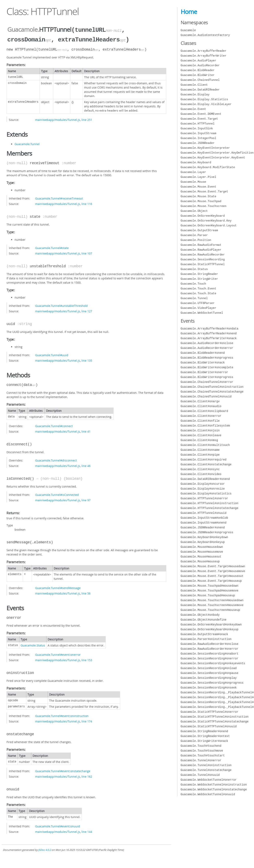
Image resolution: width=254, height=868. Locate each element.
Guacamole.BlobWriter (198, 75)
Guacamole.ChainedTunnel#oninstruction (212, 387)
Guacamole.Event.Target (199, 119)
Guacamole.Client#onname (200, 450)
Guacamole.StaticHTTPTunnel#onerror (210, 712)
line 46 (86, 465)
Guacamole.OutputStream (199, 230)
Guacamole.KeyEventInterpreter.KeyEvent (213, 158)
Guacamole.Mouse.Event (198, 187)
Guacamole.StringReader (199, 274)
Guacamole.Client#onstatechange (206, 464)
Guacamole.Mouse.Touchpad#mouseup (208, 595)
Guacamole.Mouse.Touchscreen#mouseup (210, 610)
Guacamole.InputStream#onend (204, 523)
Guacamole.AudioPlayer (198, 61)
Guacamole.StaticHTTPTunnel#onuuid (209, 726)
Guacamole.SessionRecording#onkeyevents (213, 663)
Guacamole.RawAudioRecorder (203, 255)
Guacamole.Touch (193, 284)
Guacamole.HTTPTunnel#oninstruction (210, 503)
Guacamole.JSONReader (198, 143)
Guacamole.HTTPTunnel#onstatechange (210, 508)
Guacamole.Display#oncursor (203, 484)
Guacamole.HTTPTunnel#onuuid (204, 513)
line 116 (87, 203)
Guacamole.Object (194, 211)
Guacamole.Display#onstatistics (206, 494)
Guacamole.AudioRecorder (200, 65)
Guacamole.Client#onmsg (199, 440)
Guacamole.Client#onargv (200, 401)
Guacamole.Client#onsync (200, 469)
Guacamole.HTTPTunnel (198, 124)
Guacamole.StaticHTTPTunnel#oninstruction (215, 717)
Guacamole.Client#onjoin (200, 430)
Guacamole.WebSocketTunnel (202, 313)
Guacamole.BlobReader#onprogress (207, 358)
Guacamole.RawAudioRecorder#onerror (210, 649)
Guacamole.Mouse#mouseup (200, 561)
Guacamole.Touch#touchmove (202, 751)
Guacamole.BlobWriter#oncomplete (207, 367)
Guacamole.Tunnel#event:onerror (58, 654)
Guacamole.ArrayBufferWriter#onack (209, 338)
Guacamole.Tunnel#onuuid (200, 775)
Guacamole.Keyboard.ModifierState (208, 167)
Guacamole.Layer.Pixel (198, 177)
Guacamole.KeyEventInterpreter (205, 148)
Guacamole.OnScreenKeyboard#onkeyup (210, 629)
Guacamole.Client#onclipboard (204, 411)
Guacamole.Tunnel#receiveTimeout (59, 198)
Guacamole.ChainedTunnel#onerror (207, 382)
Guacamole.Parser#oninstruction (206, 639)
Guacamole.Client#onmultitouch (205, 445)
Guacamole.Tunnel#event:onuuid (58, 825)
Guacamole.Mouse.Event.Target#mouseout (212, 576)
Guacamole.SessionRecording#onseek (209, 688)
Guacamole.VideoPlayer (198, 308)
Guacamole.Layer (193, 172)
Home (189, 12)
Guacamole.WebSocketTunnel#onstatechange (214, 789)
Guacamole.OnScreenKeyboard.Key (206, 221)
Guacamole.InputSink (197, 128)
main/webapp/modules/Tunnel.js (58, 119)
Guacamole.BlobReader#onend (203, 353)
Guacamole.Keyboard (196, 162)
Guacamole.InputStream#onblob (204, 518)
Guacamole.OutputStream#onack (204, 634)
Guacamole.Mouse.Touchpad (201, 201)
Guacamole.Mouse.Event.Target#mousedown (213, 566)
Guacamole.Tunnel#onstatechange (206, 770)
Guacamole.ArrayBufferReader (204, 51)
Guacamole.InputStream (198, 133)
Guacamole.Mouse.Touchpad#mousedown (210, 586)
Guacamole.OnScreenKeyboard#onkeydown (211, 625)
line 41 (86, 431)
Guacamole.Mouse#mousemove (202, 552)
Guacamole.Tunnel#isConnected (57, 494)
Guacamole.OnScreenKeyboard (203, 216)
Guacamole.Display (195, 95)
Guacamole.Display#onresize (203, 489)
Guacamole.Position (196, 240)
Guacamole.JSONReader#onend (203, 527)
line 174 (87, 721)
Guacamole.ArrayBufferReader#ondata (210, 329)
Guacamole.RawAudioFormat (201, 245)
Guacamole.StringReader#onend (204, 731)
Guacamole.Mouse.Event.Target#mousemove (213, 571)
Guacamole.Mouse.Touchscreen (204, 206)
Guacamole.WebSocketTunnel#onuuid (208, 794)
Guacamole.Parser (194, 235)
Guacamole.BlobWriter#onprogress (207, 377)
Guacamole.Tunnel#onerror (201, 760)
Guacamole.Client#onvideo (201, 474)
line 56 (86, 593)
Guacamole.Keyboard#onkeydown (204, 537)
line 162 (87, 776)
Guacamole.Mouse (193, 182)
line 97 (86, 499)
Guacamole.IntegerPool (198, 138)
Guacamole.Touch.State (198, 293)
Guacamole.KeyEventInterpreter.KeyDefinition (217, 153)
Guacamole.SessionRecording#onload (209, 668)
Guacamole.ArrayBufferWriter (204, 56)
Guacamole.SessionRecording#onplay (209, 678)
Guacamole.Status (33, 645)
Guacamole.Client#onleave (201, 435)
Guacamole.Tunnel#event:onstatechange (63, 770)
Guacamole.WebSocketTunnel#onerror (209, 780)
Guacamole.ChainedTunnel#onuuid (206, 397)
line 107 (87, 253)
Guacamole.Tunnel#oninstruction (206, 765)
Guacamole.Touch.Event (198, 289)
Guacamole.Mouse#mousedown (202, 547)
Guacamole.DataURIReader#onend (205, 479)
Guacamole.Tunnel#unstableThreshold (61, 305)
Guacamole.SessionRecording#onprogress (212, 683)
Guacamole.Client (194, 85)
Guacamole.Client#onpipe (200, 455)
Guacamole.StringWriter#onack (204, 741)
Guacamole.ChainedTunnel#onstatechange (212, 392)
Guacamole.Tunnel (27, 143)
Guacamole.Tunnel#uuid (52, 354)
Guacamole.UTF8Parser (198, 303)
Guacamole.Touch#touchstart (203, 756)
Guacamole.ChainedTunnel (200, 80)
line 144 (87, 831)
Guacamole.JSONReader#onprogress (207, 532)
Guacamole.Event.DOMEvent (201, 114)
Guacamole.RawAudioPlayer (201, 250)
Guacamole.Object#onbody (200, 615)
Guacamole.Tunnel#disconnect (56, 460)
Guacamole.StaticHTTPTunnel (203, 264)
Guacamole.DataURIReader (200, 90)
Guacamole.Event (193, 109)
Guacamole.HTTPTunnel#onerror (204, 498)
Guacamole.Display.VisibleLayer (206, 104)
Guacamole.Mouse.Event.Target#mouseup (211, 581)
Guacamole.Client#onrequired (204, 460)
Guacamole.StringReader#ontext (205, 736)
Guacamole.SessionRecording (203, 259)
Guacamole (22, 30)
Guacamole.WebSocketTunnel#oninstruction (214, 785)
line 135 (87, 360)
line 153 (87, 659)
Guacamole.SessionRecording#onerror (210, 658)
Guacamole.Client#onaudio (201, 406)
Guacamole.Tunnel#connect (54, 425)
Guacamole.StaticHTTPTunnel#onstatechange (215, 722)
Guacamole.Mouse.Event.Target (204, 192)
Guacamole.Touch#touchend (201, 746)
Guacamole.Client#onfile (200, 421)
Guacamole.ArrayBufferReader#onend (209, 333)
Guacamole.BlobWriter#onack (203, 363)
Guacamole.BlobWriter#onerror (204, 372)
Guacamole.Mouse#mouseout (201, 557)
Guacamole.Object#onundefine (204, 620)
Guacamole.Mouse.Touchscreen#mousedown (212, 600)
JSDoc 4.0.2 (45, 849)
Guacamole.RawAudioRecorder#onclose (210, 644)
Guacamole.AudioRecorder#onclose (207, 343)
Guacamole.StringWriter (199, 279)
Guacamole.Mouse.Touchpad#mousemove (210, 591)
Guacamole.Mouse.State (198, 196)
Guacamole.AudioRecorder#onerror (207, 348)
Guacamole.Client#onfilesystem (205, 426)
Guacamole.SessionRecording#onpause (210, 673)
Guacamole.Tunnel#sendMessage (58, 587)
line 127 (87, 310)
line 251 (87, 119)
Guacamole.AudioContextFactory (205, 35)
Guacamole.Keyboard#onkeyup (203, 542)
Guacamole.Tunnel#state (52, 247)
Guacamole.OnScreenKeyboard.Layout (209, 225)
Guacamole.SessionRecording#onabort (210, 654)
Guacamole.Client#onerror (201, 416)
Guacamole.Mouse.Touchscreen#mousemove (212, 605)
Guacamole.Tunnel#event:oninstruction (62, 715)
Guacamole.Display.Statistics (204, 99)
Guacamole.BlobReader (198, 70)
